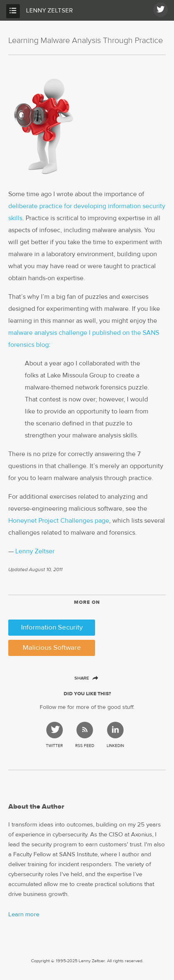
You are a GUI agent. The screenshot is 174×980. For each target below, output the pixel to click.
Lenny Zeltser (49, 11)
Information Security (52, 628)
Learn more (24, 914)
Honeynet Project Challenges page (59, 521)
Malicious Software (52, 648)
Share (86, 678)
